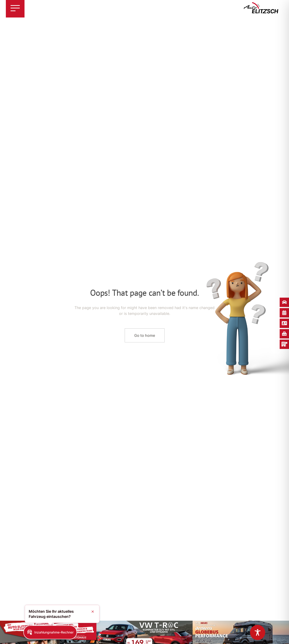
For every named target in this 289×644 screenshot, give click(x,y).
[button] (50, 632)
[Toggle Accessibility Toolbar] (258, 632)
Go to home (145, 335)
